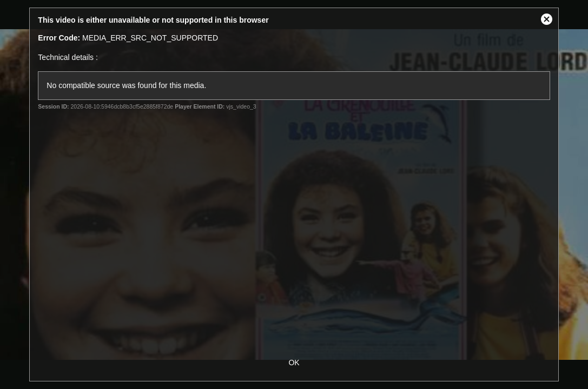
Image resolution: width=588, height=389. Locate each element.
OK (294, 363)
